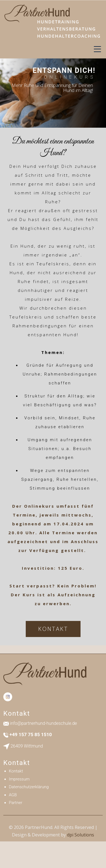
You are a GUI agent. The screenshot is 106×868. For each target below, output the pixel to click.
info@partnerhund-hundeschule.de (43, 723)
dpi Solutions (81, 835)
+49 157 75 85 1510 (31, 735)
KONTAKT (53, 629)
